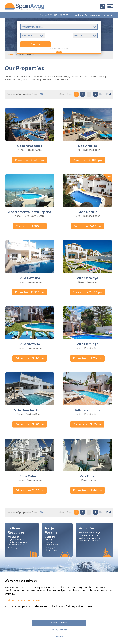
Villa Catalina (30, 278)
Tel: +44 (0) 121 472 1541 (54, 15)
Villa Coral (87, 476)
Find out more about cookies (23, 600)
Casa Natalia (87, 212)
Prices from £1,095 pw (88, 160)
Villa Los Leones (88, 410)
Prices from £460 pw (87, 226)
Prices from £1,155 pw (87, 424)
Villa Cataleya (87, 278)
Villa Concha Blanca (30, 410)
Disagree (59, 637)
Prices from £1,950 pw (30, 292)
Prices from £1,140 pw (88, 490)
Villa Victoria (30, 344)
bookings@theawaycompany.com (93, 15)
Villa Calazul (30, 476)
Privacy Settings (59, 630)
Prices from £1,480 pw (87, 292)
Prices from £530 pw (30, 226)
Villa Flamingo (88, 344)
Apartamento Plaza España (30, 212)
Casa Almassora (30, 146)
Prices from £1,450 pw (30, 160)
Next (102, 94)
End (109, 94)
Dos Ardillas (88, 146)
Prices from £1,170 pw (30, 358)
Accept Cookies (59, 623)
